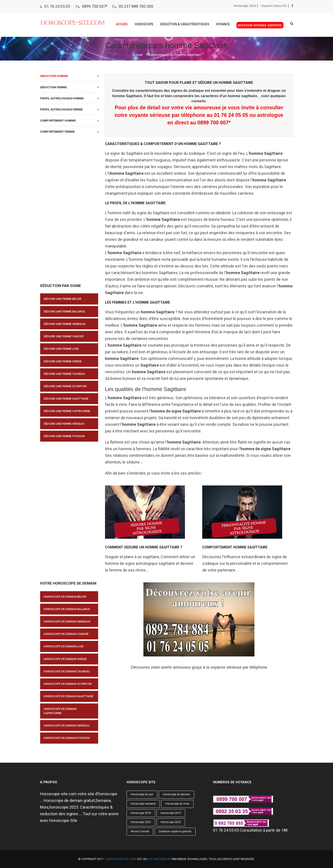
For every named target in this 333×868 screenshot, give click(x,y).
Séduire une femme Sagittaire (66, 399)
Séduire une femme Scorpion (65, 386)
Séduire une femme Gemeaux (64, 324)
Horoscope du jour (142, 794)
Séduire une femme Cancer (63, 336)
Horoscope (144, 24)
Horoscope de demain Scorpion (67, 684)
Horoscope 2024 (245, 6)
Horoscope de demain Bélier (65, 597)
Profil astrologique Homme (62, 98)
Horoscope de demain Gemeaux (67, 622)
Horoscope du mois (177, 804)
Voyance (223, 24)
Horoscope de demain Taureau (67, 671)
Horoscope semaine (143, 804)
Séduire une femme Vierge (63, 361)
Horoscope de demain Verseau (66, 726)
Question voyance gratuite (175, 831)
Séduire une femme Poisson (64, 436)
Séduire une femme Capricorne (67, 411)
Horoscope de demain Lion (63, 646)
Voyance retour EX (274, 6)
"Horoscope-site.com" (121, 859)
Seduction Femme (53, 87)
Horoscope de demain (176, 794)
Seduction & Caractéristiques (185, 24)
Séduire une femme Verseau (64, 424)
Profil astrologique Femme (61, 109)
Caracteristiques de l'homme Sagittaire (173, 55)
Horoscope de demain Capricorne (60, 711)
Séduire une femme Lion (61, 349)
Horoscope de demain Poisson (66, 738)
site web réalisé (159, 859)
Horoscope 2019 (171, 813)
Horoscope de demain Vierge (65, 659)
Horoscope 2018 (141, 813)
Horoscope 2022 (141, 822)
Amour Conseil (140, 831)
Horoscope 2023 (171, 822)
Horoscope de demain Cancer (66, 634)
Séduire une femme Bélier (62, 299)
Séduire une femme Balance (64, 311)
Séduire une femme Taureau (64, 374)
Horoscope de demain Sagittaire (68, 696)
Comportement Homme (58, 121)
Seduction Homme (54, 76)
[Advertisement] (69, 210)
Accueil (122, 24)
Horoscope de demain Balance (67, 609)
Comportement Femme (57, 132)
